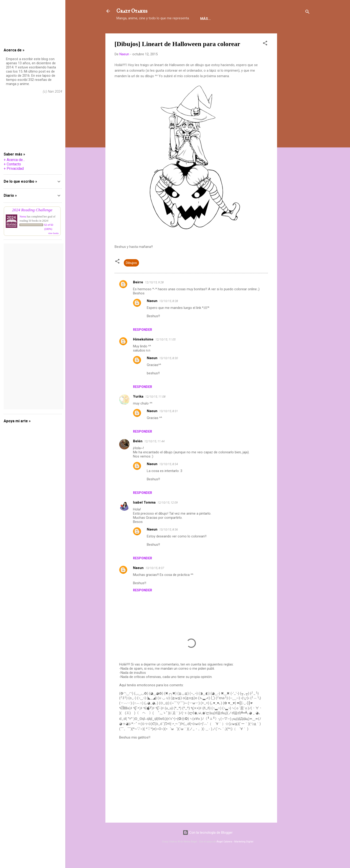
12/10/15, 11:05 (165, 354)
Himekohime (143, 354)
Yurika (138, 411)
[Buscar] (307, 13)
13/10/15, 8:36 (169, 544)
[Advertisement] (295, 117)
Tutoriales (216, 33)
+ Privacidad (14, 169)
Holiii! (126, 33)
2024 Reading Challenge (32, 210)
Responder (143, 344)
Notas (191, 33)
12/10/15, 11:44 (154, 456)
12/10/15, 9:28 (154, 297)
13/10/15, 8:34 (169, 478)
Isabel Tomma (144, 517)
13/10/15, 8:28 (169, 315)
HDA (239, 33)
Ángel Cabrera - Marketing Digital (235, 856)
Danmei (170, 33)
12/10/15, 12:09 (168, 517)
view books (53, 233)
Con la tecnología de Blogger (208, 847)
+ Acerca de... (14, 160)
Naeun (152, 315)
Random (259, 33)
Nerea (23, 217)
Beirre (138, 296)
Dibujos (131, 277)
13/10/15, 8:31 (169, 425)
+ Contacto (12, 164)
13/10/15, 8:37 (155, 582)
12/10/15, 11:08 (155, 411)
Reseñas (147, 33)
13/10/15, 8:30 (169, 372)
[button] (265, 58)
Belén (138, 455)
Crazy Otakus (132, 11)
